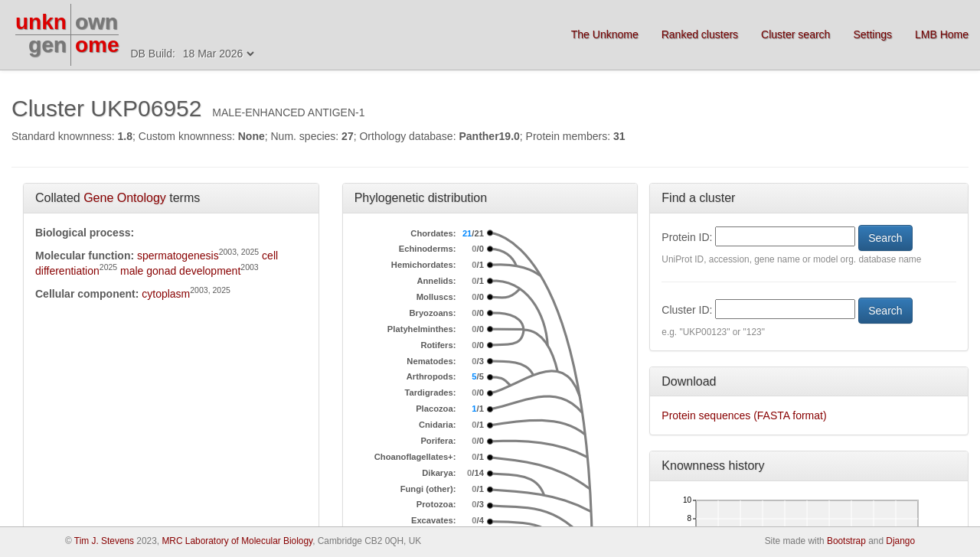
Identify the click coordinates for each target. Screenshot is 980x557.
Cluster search (795, 34)
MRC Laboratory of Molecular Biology (237, 541)
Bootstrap (846, 541)
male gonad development (180, 271)
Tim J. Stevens (104, 541)
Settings (872, 34)
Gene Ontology (125, 198)
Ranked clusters (700, 34)
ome (97, 45)
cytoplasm (166, 294)
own (96, 22)
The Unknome (605, 34)
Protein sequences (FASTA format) (744, 415)
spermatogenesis (178, 256)
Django (900, 541)
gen (47, 45)
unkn (41, 22)
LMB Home (942, 34)
